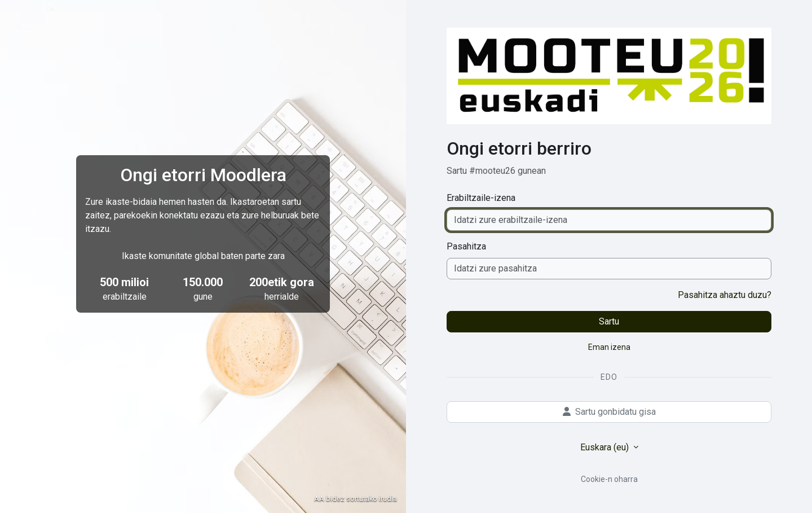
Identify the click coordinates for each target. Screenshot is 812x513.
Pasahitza (466, 246)
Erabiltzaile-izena (481, 198)
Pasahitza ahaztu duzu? (725, 295)
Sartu (609, 321)
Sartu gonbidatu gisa (609, 412)
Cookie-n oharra (609, 479)
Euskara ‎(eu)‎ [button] (606, 447)
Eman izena (609, 347)
